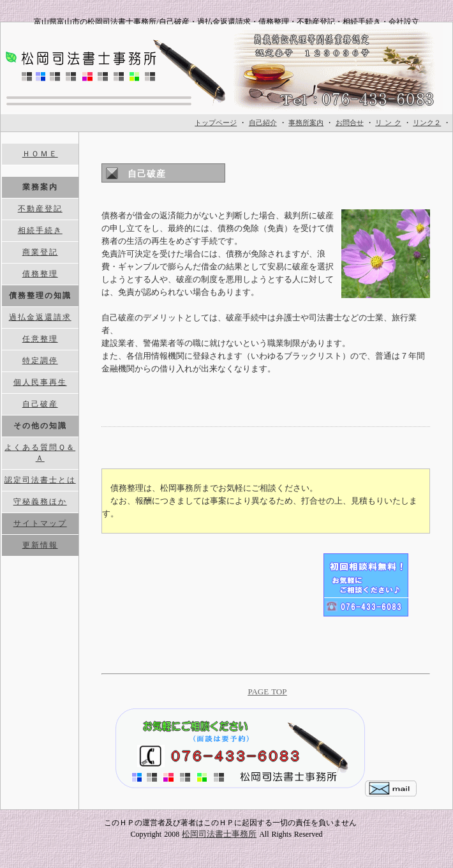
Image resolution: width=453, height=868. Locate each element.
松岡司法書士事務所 (219, 834)
